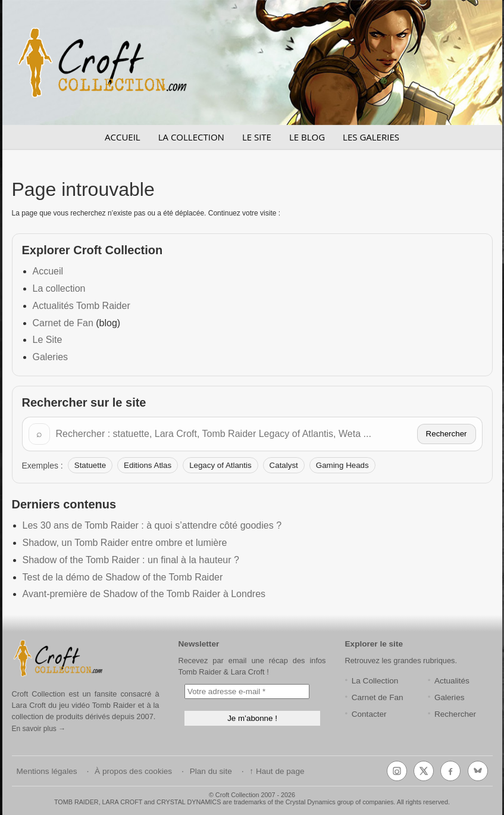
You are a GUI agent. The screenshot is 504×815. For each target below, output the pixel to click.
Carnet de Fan (63, 323)
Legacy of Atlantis (220, 465)
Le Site (48, 340)
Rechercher (447, 434)
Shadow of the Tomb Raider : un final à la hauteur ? (131, 560)
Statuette (90, 465)
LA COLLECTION (191, 137)
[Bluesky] (478, 771)
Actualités (452, 681)
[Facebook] (450, 771)
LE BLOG (307, 137)
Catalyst (284, 465)
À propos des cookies (133, 771)
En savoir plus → (39, 729)
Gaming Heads (342, 465)
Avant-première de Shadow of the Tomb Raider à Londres (144, 594)
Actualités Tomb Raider (82, 306)
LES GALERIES (371, 137)
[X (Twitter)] (424, 771)
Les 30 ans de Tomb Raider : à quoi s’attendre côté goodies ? (152, 525)
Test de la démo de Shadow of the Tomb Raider (123, 577)
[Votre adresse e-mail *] (247, 691)
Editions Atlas (148, 465)
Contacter (369, 714)
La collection (59, 288)
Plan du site (211, 771)
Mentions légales (47, 771)
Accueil (48, 271)
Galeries (51, 357)
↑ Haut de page (277, 771)
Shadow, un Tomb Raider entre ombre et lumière (125, 543)
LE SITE (257, 137)
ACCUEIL (123, 137)
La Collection (375, 681)
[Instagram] (397, 771)
